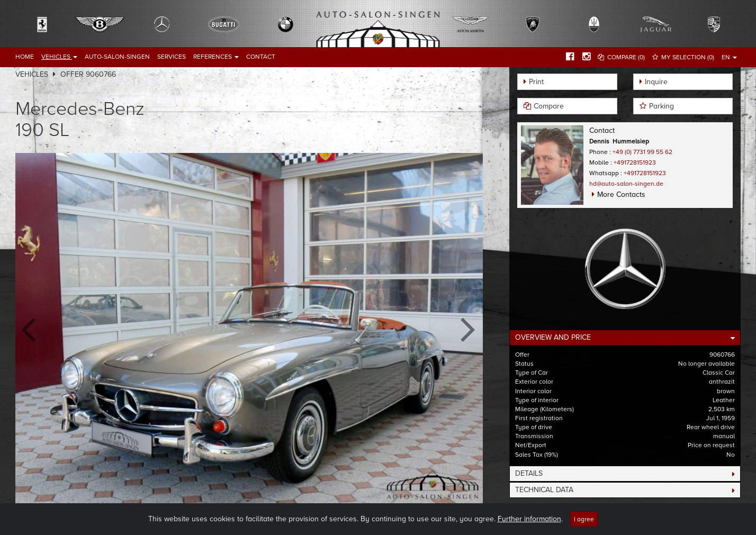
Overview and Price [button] (553, 337)
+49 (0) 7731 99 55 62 (642, 152)
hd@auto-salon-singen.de (626, 184)
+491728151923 (635, 162)
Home (25, 57)
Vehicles (59, 57)
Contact (261, 57)
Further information (529, 519)
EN (729, 57)
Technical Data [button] (544, 490)
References (216, 57)
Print (536, 82)
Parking (661, 106)
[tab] (625, 338)
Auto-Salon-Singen (117, 57)
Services (172, 57)
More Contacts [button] (621, 194)
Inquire (656, 82)
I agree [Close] (584, 519)
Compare (549, 106)
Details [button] (529, 473)
